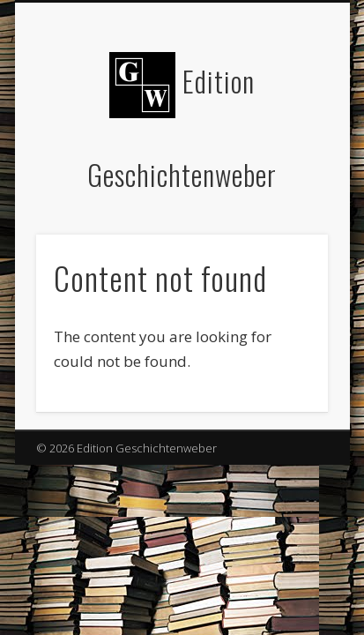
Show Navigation (285, 158)
